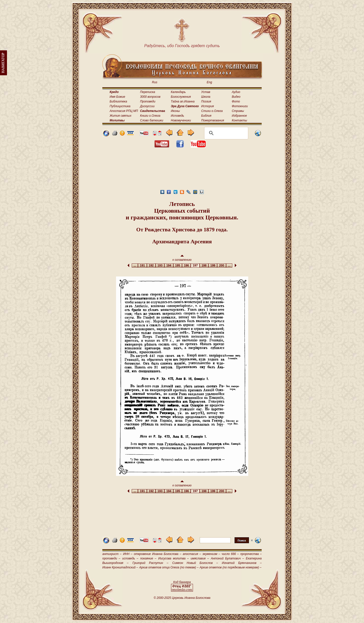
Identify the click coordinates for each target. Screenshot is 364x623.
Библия (206, 116)
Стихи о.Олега (212, 111)
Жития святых (120, 116)
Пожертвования (213, 120)
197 (195, 266)
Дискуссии (147, 106)
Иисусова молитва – (174, 558)
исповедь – (130, 558)
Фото (236, 101)
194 (169, 266)
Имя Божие (117, 97)
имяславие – (200, 558)
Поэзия (206, 101)
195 (178, 266)
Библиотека (118, 101)
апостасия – (192, 554)
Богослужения (181, 97)
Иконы (175, 111)
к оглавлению (182, 258)
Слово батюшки (152, 120)
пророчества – (251, 554)
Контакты (240, 120)
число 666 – (230, 554)
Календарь (178, 92)
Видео (236, 97)
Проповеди (148, 101)
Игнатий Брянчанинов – (242, 563)
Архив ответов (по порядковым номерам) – (231, 567)
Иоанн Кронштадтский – (120, 567)
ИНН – (128, 554)
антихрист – (112, 554)
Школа (206, 97)
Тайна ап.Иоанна (183, 101)
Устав (206, 92)
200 (221, 266)
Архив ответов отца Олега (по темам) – (169, 567)
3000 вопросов (150, 97)
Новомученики (181, 120)
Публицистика (120, 106)
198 (204, 266)
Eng (209, 82)
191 (142, 266)
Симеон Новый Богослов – (195, 563)
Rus (154, 82)
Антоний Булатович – (227, 558)
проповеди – (111, 558)
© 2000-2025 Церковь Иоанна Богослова (182, 598)
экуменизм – (211, 554)
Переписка (148, 92)
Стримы (238, 111)
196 (186, 266)
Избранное (239, 116)
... (135, 266)
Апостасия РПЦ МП (124, 111)
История (208, 106)
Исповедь (177, 116)
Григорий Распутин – (150, 563)
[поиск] (225, 133)
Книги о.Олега (150, 116)
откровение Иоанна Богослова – (157, 554)
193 (160, 266)
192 (151, 266)
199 (213, 266)
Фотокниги (240, 106)
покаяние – (148, 558)
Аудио (236, 92)
